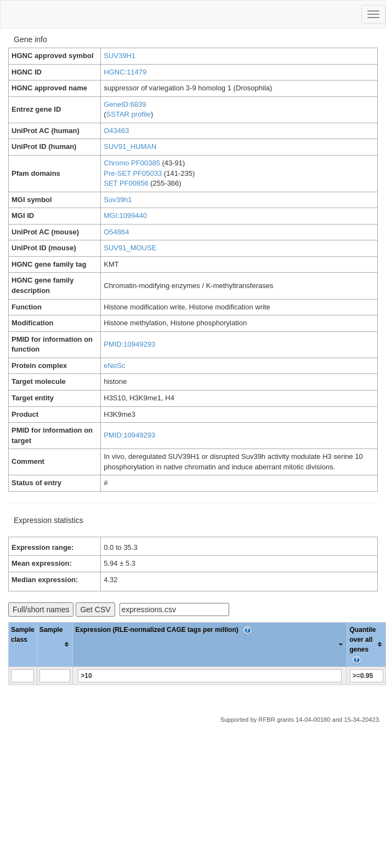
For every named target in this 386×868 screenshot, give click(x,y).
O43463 (116, 131)
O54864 (116, 232)
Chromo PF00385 (132, 163)
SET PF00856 (126, 183)
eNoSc (114, 366)
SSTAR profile (129, 114)
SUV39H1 (120, 56)
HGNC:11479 (125, 72)
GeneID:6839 (125, 104)
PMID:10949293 (129, 344)
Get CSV (95, 610)
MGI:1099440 (125, 215)
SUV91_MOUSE (130, 248)
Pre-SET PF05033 (133, 173)
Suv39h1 (118, 200)
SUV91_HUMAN (130, 146)
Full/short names (41, 610)
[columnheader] (55, 644)
